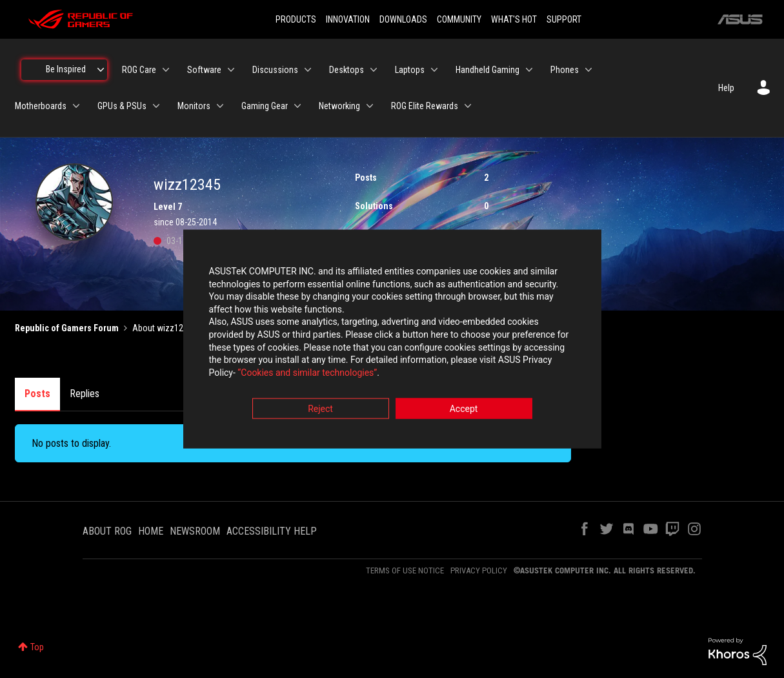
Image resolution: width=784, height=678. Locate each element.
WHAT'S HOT (514, 19)
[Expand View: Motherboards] (76, 106)
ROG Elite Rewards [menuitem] (425, 106)
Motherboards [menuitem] (41, 106)
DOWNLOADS (403, 19)
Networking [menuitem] (339, 106)
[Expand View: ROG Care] (166, 70)
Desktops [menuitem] (347, 70)
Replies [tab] (85, 394)
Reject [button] (320, 411)
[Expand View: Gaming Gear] (297, 106)
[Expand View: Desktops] (374, 70)
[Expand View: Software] (231, 70)
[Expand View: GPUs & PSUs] (156, 106)
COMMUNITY (459, 19)
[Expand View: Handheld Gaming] (529, 70)
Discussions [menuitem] (275, 70)
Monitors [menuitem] (194, 106)
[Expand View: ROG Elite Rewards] (468, 106)
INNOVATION (348, 19)
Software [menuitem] (204, 70)
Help (726, 88)
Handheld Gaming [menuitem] (487, 70)
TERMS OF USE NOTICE (405, 570)
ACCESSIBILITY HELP (272, 531)
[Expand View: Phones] (588, 70)
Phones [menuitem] (565, 70)
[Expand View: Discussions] (308, 70)
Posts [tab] (37, 394)
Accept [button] (464, 411)
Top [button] (37, 647)
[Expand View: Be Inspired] (101, 70)
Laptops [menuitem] (410, 70)
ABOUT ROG (107, 531)
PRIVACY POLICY (479, 570)
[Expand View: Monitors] (220, 106)
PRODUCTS (296, 19)
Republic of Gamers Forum (67, 328)
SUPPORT (564, 19)
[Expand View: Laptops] (434, 70)
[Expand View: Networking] (370, 106)
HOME (151, 531)
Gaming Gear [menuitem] (265, 106)
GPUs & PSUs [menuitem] (122, 106)
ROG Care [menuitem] (139, 70)
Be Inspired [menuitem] (66, 69)
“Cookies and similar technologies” (307, 374)
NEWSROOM (195, 531)
